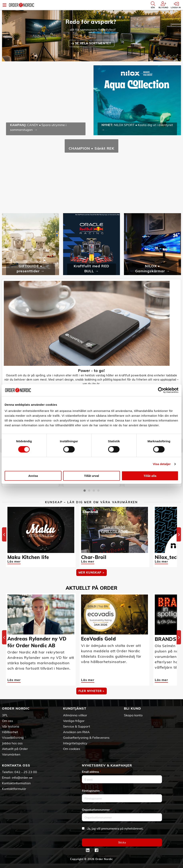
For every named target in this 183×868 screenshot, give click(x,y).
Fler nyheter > (91, 691)
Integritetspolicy (75, 743)
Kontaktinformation (16, 783)
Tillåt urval (92, 476)
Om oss (8, 721)
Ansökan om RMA (76, 732)
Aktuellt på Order (15, 749)
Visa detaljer (162, 464)
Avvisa (33, 476)
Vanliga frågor (74, 721)
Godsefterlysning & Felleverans (86, 738)
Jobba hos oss (12, 743)
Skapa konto (133, 715)
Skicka (122, 842)
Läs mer (14, 561)
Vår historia (11, 726)
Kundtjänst (75, 708)
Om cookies (72, 749)
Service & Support (77, 726)
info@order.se (22, 778)
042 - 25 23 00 (26, 772)
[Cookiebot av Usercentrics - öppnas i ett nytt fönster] (161, 390)
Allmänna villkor (75, 715)
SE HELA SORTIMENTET (94, 43)
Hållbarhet (10, 732)
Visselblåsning (13, 738)
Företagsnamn (92, 791)
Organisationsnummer (97, 810)
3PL (5, 715)
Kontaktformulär (14, 789)
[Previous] (4, 534)
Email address (91, 772)
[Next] (179, 534)
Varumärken (11, 754)
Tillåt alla (150, 476)
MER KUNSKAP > (91, 573)
